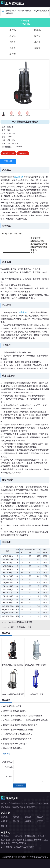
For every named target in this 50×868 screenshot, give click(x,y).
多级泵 (13, 48)
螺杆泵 (13, 54)
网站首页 (20, 11)
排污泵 (13, 3)
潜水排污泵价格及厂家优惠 (14, 711)
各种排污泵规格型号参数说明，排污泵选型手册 (23, 716)
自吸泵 (13, 42)
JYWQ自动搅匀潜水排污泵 (13, 694)
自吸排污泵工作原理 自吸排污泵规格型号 (20, 725)
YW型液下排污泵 (36, 694)
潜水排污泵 (19, 177)
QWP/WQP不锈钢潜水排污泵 (20, 622)
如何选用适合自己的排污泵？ (15, 744)
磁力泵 (37, 36)
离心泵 (37, 42)
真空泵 (13, 36)
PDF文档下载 (9, 153)
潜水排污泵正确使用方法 (13, 748)
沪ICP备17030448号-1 (38, 857)
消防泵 (37, 48)
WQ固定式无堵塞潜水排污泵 (20, 627)
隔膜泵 (37, 30)
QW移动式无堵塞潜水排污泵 (13, 666)
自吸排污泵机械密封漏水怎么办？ (17, 739)
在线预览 (23, 153)
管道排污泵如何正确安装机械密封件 (18, 730)
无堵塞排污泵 (23, 312)
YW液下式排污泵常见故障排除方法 (18, 734)
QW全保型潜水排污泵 (12, 706)
